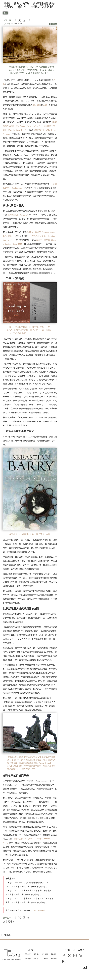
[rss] (64, 962)
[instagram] (75, 955)
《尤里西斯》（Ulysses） (18, 215)
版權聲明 (54, 959)
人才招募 (45, 959)
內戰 (45, 105)
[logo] (12, 953)
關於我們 (28, 954)
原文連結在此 (40, 910)
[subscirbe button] (84, 967)
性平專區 (37, 959)
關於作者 (37, 954)
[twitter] (70, 955)
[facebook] (64, 955)
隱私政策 (54, 954)
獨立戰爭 (37, 105)
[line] (81, 955)
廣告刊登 (45, 954)
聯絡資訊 (28, 959)
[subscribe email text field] (74, 967)
